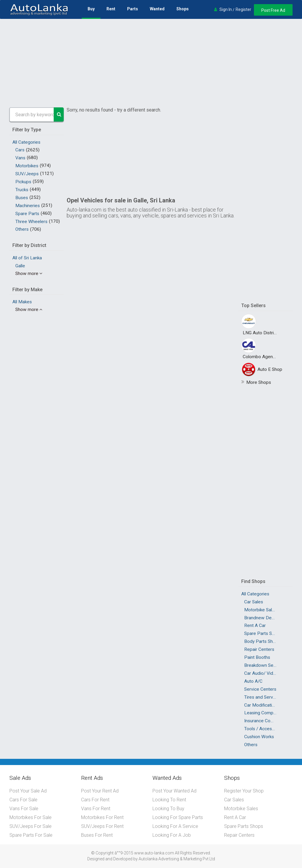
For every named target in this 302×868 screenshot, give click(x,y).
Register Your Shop (244, 791)
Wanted (157, 9)
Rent (111, 9)
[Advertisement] (151, 63)
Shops (183, 9)
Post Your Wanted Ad (174, 791)
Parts (133, 9)
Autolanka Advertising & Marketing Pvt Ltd (177, 859)
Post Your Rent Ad (100, 791)
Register (243, 9)
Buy (91, 9)
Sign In (225, 9)
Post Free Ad (273, 10)
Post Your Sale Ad (28, 791)
